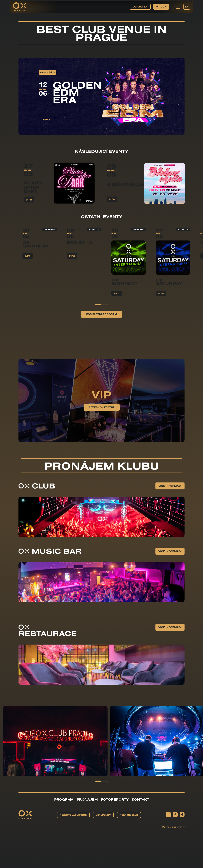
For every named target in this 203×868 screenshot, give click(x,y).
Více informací (170, 491)
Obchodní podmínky (173, 827)
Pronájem (87, 799)
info (46, 119)
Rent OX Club (129, 815)
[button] (98, 310)
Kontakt (140, 799)
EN (187, 7)
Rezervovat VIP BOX (73, 815)
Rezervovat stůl (102, 412)
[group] (40, 248)
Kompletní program (101, 319)
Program (64, 799)
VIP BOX (161, 7)
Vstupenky (140, 7)
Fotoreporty (115, 799)
